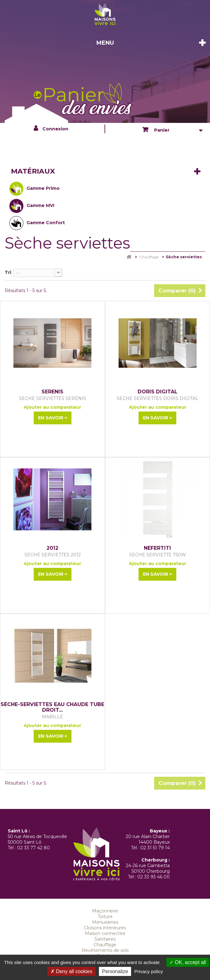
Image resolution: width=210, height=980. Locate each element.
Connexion (55, 129)
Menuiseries (105, 922)
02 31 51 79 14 (155, 848)
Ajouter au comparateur (52, 407)
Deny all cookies (71, 971)
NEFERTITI (157, 548)
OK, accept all (188, 962)
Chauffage (105, 945)
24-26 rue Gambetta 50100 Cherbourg (148, 868)
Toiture (105, 917)
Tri (8, 272)
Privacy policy (149, 971)
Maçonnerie (105, 911)
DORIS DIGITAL (158, 392)
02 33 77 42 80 (34, 848)
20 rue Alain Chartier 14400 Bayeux (148, 839)
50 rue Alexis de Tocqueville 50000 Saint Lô (37, 839)
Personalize (115, 971)
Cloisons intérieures (105, 928)
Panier (161, 130)
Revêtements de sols (105, 950)
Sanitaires (105, 939)
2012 (52, 548)
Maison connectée (105, 933)
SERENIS (52, 392)
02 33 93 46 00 (154, 877)
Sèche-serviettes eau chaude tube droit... (52, 707)
